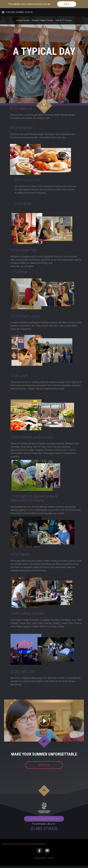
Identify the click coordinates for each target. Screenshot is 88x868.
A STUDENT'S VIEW (44, 730)
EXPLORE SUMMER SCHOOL (20, 12)
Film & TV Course (64, 20)
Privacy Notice (40, 858)
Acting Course (23, 20)
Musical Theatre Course (42, 20)
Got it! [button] (67, 4)
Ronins (51, 858)
